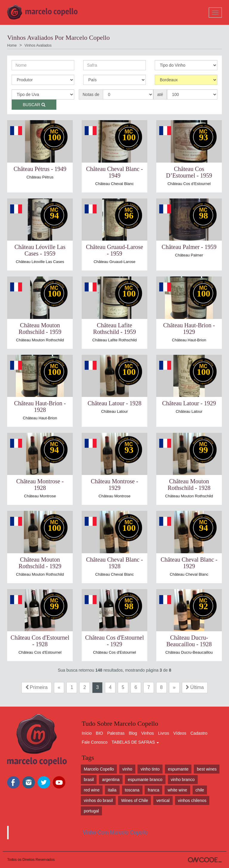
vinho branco (183, 780)
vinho (127, 769)
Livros (164, 733)
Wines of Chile (134, 800)
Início (87, 733)
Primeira (37, 687)
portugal (91, 811)
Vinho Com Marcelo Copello (115, 832)
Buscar (34, 105)
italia (112, 790)
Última (195, 687)
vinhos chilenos (192, 800)
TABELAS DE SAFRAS (135, 742)
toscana (132, 790)
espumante (178, 769)
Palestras (116, 733)
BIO (99, 733)
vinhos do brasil (98, 800)
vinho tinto (150, 769)
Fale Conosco (95, 742)
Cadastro (199, 733)
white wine (177, 790)
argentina (111, 780)
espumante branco (145, 780)
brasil (89, 780)
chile (200, 790)
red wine (92, 790)
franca (153, 790)
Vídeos (180, 733)
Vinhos (148, 733)
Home (12, 45)
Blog (133, 733)
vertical (163, 800)
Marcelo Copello (99, 769)
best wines (207, 769)
